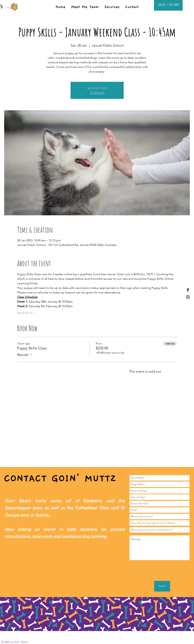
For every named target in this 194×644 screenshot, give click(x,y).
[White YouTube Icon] (169, 632)
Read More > (26, 313)
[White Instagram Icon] (183, 632)
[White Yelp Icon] (176, 632)
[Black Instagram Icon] (188, 297)
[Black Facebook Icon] (188, 290)
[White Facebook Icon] (162, 632)
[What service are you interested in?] (160, 530)
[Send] (162, 586)
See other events (97, 93)
